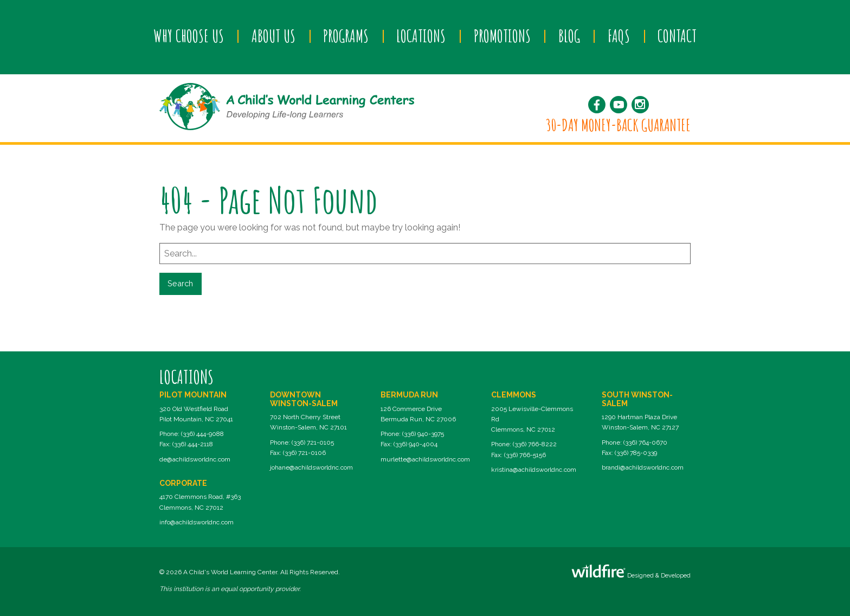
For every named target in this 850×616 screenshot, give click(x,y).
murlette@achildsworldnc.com (425, 459)
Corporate (183, 483)
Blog (569, 36)
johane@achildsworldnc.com (311, 467)
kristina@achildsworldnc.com (534, 470)
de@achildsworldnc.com (195, 459)
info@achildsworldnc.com (197, 522)
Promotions (502, 36)
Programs (346, 36)
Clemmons (514, 395)
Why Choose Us (189, 36)
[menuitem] (188, 36)
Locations (421, 36)
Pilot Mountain (193, 395)
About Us (273, 36)
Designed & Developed (631, 572)
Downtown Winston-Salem (304, 399)
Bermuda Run (409, 395)
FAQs (619, 36)
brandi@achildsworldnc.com (643, 467)
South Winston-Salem (637, 399)
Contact (677, 36)
